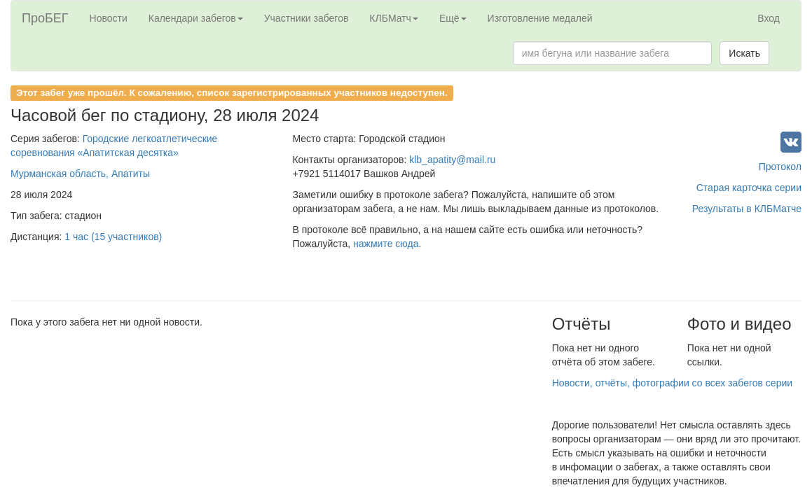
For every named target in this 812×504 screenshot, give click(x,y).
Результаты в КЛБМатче (747, 209)
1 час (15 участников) (113, 237)
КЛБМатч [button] (394, 18)
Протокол (780, 167)
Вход (769, 18)
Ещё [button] (453, 18)
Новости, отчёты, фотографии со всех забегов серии (672, 383)
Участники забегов (307, 18)
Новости (109, 18)
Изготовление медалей (540, 18)
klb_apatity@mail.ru (452, 160)
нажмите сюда (386, 244)
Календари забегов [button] (196, 18)
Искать (744, 53)
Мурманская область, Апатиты (80, 174)
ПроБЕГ (45, 18)
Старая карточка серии (749, 188)
